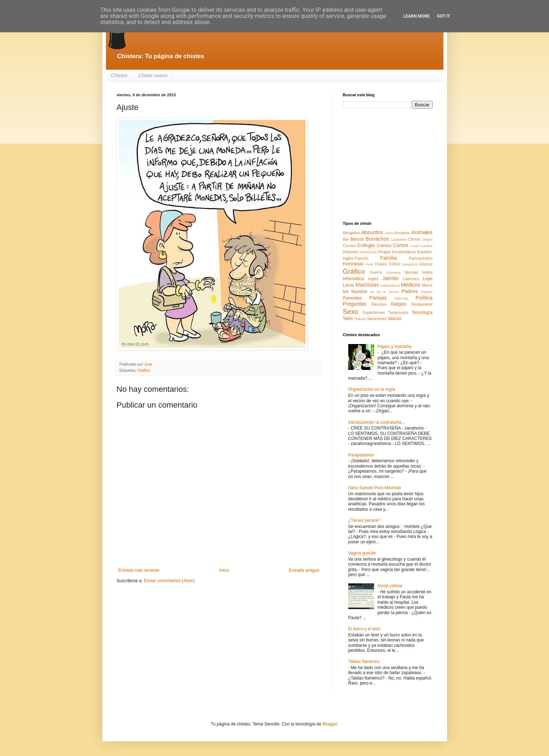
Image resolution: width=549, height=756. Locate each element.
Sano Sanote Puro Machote (375, 488)
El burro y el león (364, 629)
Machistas (367, 285)
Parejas (378, 298)
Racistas (379, 304)
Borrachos (377, 239)
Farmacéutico (421, 258)
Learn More (417, 16)
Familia (389, 258)
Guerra (376, 272)
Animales (422, 232)
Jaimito (391, 278)
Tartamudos (398, 312)
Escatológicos (404, 252)
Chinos (414, 239)
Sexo (351, 312)
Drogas (384, 252)
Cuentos (426, 246)
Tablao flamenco (364, 662)
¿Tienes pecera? (364, 520)
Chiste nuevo (153, 75)
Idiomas (411, 272)
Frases (381, 264)
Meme (427, 285)
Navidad (359, 292)
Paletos (427, 292)
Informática (353, 279)
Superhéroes (374, 312)
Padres (410, 291)
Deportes (351, 252)
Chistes (119, 75)
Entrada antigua (304, 570)
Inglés (373, 279)
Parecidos (352, 298)
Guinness (393, 272)
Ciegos (427, 239)
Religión (399, 304)
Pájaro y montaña (394, 347)
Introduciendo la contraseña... (377, 422)
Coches (350, 246)
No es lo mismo (385, 292)
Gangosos (409, 264)
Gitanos (426, 264)
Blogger (330, 724)
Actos (389, 233)
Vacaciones (376, 319)
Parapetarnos (361, 455)
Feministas (353, 264)
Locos (349, 285)
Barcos (357, 239)
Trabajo (360, 319)
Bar (346, 239)
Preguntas (355, 304)
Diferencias (368, 252)
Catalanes (399, 239)
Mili (346, 292)
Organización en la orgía (372, 389)
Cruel (414, 246)
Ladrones (411, 279)
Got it (444, 16)
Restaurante (422, 304)
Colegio (366, 245)
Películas (401, 298)
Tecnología (422, 312)
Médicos (411, 285)
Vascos (394, 319)
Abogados (352, 233)
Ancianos (402, 233)
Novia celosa (390, 586)
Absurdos (372, 232)
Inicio (224, 570)
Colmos (384, 246)
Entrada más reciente (139, 570)
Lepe (428, 279)
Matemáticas (390, 285)
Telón (348, 319)
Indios (427, 272)
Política (424, 298)
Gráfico (144, 370)
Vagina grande (362, 553)
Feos (369, 264)
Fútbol (394, 264)
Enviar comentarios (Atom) (169, 581)
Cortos (400, 245)
